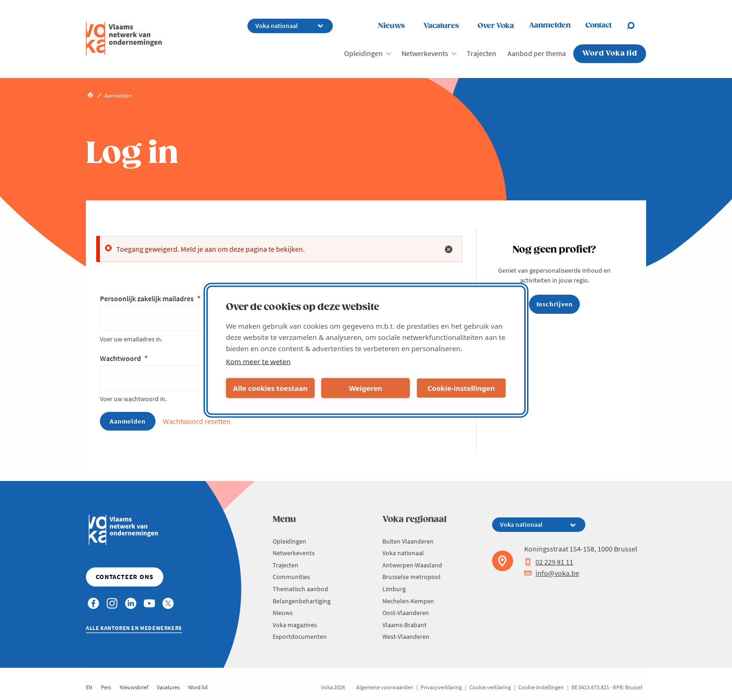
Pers (106, 687)
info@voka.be (552, 573)
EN (89, 687)
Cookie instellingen (541, 687)
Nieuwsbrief (134, 687)
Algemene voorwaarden (385, 687)
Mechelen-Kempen (408, 601)
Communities (291, 577)
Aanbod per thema (537, 53)
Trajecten (482, 53)
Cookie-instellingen (461, 388)
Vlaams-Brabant (405, 625)
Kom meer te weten (258, 361)
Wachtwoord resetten (197, 421)
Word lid (198, 687)
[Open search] (636, 26)
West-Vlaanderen (406, 636)
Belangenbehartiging (302, 601)
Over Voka (496, 26)
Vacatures (441, 26)
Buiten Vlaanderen (408, 541)
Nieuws (391, 26)
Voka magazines (295, 625)
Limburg (394, 589)
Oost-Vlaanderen (406, 613)
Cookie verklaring (490, 687)
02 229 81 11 (549, 562)
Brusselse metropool (412, 577)
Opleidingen (363, 53)
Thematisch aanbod (300, 589)
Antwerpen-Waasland (412, 565)
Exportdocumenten (300, 636)
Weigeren (365, 388)
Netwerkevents (425, 53)
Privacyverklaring (441, 687)
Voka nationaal (403, 553)
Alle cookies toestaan (270, 388)
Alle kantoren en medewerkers (134, 628)
